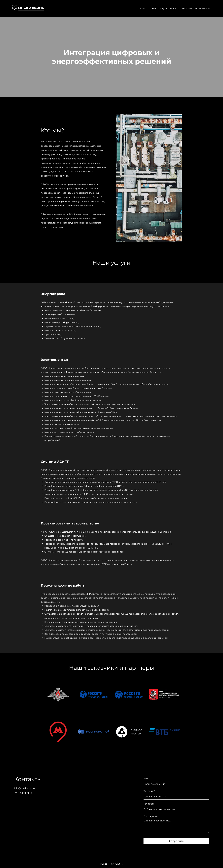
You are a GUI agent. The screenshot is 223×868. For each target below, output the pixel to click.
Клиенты (174, 9)
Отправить (176, 841)
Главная (144, 9)
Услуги (163, 9)
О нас (154, 9)
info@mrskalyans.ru (25, 788)
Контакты (187, 9)
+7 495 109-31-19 (202, 9)
